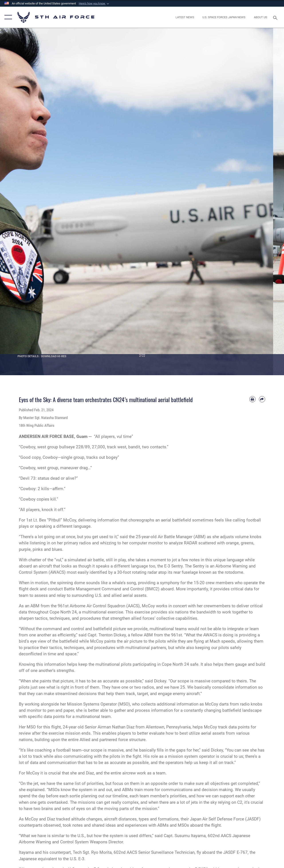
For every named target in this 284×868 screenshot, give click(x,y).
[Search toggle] (276, 17)
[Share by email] (262, 399)
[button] (94, 4)
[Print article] (252, 399)
